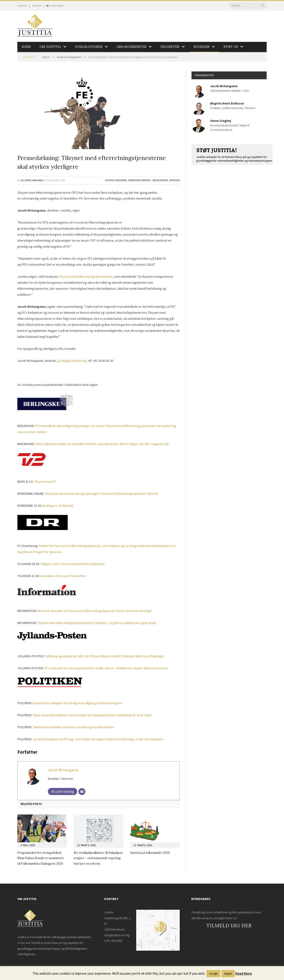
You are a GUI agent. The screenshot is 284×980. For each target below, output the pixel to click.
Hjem (26, 47)
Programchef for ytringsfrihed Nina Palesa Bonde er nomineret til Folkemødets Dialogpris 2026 (41, 858)
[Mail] (82, 792)
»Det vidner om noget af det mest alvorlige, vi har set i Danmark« (98, 739)
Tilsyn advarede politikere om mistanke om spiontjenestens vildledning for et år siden (92, 715)
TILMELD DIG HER (229, 926)
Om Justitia (50, 47)
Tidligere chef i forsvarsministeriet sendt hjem (72, 564)
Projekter (170, 47)
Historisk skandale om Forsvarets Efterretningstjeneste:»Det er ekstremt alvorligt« (95, 611)
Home (46, 57)
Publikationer (89, 47)
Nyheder (202, 47)
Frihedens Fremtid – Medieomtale (148, 180)
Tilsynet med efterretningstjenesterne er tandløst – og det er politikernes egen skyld (97, 623)
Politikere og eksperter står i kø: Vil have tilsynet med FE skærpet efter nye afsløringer (104, 656)
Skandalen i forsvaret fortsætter (63, 576)
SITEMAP (37, 6)
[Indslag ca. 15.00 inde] (58, 506)
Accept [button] (213, 974)
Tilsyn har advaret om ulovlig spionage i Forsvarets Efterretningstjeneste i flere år (101, 494)
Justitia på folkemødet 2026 (150, 853)
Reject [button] (228, 974)
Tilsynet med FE (45, 482)
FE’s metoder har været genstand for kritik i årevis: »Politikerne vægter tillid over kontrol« (106, 668)
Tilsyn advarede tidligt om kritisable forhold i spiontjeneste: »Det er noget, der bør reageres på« (102, 444)
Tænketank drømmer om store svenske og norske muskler (73, 727)
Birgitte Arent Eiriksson (227, 103)
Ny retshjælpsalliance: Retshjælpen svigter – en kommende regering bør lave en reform (98, 858)
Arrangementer (131, 47)
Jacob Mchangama (32, 180)
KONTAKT (22, 6)
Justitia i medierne (116, 180)
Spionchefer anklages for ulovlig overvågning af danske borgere (77, 703)
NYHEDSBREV (55, 6)
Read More (244, 973)
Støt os (231, 47)
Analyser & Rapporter (69, 57)
